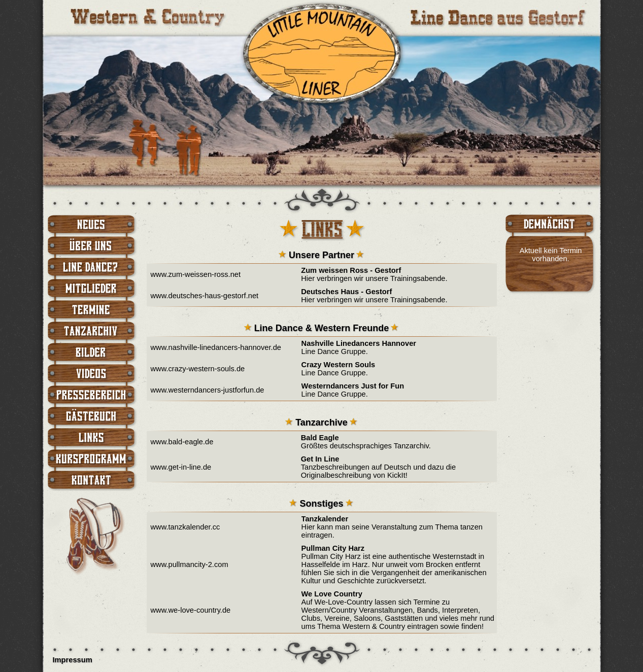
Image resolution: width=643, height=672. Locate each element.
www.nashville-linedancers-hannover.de (216, 347)
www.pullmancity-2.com (190, 564)
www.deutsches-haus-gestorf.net (205, 296)
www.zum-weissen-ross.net (196, 274)
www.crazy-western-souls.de (198, 369)
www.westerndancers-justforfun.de (208, 390)
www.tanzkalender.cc (185, 527)
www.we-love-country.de (191, 610)
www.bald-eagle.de (182, 442)
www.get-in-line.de (181, 467)
